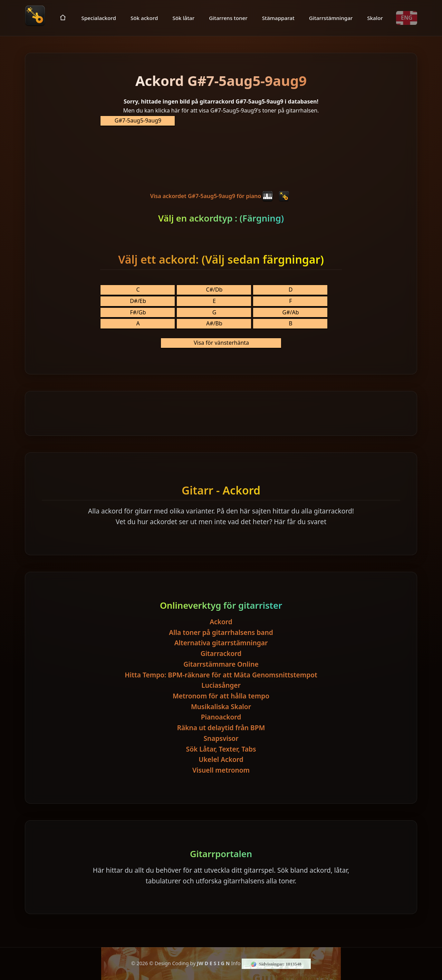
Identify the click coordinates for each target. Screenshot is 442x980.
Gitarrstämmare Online (221, 664)
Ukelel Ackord (221, 759)
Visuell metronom (221, 770)
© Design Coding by (189, 963)
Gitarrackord (221, 653)
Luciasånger (221, 685)
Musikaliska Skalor (221, 707)
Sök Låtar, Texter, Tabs (221, 749)
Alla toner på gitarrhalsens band (221, 632)
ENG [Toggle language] (407, 18)
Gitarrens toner (228, 18)
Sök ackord (144, 18)
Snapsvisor (221, 738)
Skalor (375, 18)
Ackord (221, 622)
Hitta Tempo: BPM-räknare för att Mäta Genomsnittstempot (221, 675)
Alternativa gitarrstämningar (221, 643)
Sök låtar (183, 18)
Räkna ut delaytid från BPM (221, 728)
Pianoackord (221, 717)
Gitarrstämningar (331, 18)
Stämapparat (278, 18)
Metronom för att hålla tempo (221, 696)
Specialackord (99, 18)
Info (236, 963)
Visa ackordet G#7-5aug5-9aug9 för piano (212, 196)
